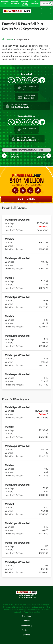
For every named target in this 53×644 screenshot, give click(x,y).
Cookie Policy (27, 625)
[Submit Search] (51, 3)
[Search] (46, 4)
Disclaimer (27, 616)
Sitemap (26, 635)
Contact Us (26, 630)
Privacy (26, 621)
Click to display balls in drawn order (27, 150)
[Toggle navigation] (46, 11)
